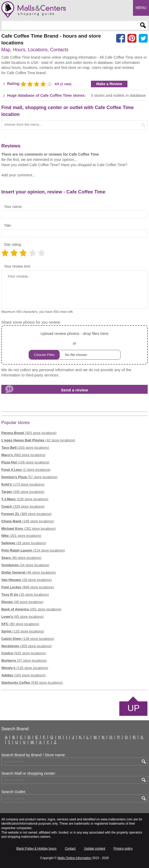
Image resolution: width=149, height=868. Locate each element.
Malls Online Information (74, 858)
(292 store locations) (29, 529)
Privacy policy (123, 849)
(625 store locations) (24, 653)
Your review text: (17, 266)
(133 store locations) (23, 631)
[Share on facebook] (121, 38)
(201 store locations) (21, 536)
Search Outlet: (14, 792)
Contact (70, 849)
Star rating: (13, 244)
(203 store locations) (25, 448)
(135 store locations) (25, 668)
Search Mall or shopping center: (29, 773)
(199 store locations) (28, 521)
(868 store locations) (28, 587)
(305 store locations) (27, 646)
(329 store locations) (23, 506)
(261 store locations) (31, 609)
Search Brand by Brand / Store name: (34, 755)
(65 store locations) (22, 617)
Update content (95, 849)
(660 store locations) (23, 455)
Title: (8, 226)
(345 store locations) (23, 492)
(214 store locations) (33, 550)
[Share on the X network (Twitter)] (143, 38)
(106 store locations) (25, 462)
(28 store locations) (24, 543)
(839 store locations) (32, 683)
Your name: (13, 207)
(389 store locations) (26, 514)
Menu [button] (141, 8)
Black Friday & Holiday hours (36, 849)
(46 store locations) (29, 572)
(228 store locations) (25, 499)
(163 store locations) (24, 675)
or (75, 345)
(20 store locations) (25, 594)
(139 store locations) (28, 639)
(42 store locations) (38, 440)
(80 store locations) (21, 558)
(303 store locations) (29, 433)
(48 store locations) (22, 602)
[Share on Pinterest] (132, 38)
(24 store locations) (25, 565)
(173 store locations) (23, 484)
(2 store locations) (26, 470)
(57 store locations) (29, 477)
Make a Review (109, 84)
